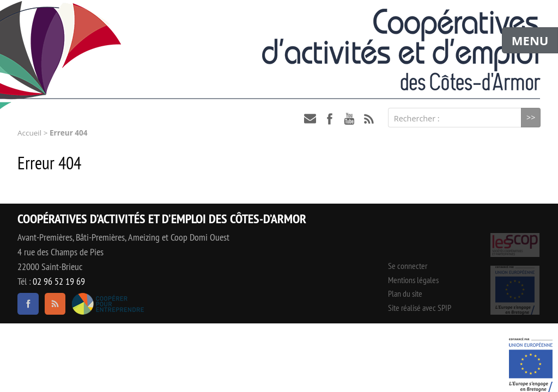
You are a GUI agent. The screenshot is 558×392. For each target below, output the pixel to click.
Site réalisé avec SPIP (420, 308)
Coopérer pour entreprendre (108, 304)
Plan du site (405, 293)
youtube (349, 119)
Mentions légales (413, 280)
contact (310, 119)
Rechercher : (417, 118)
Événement (531, 365)
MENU (530, 40)
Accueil (29, 133)
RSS (369, 119)
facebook (330, 119)
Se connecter (408, 266)
